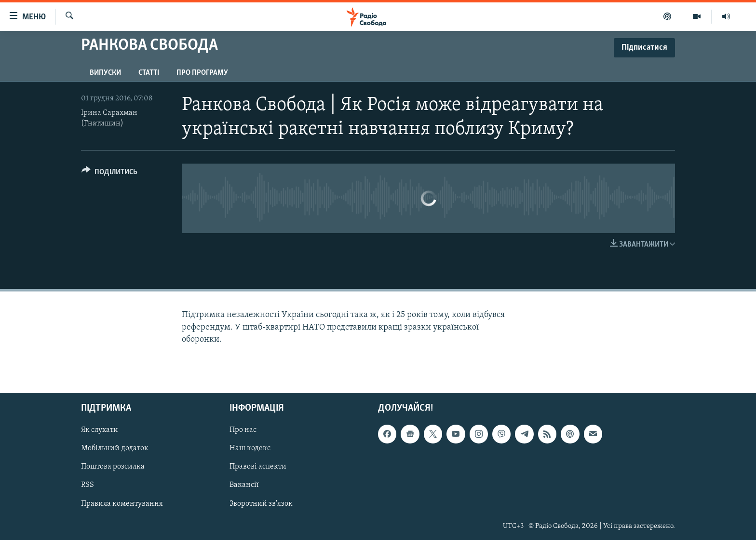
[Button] (109, 173)
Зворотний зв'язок (261, 503)
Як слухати (100, 430)
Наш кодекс (250, 448)
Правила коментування (122, 503)
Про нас (243, 430)
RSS (88, 485)
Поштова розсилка (113, 467)
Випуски (105, 73)
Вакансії (244, 485)
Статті (149, 73)
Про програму (202, 73)
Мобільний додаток (115, 448)
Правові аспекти (258, 467)
